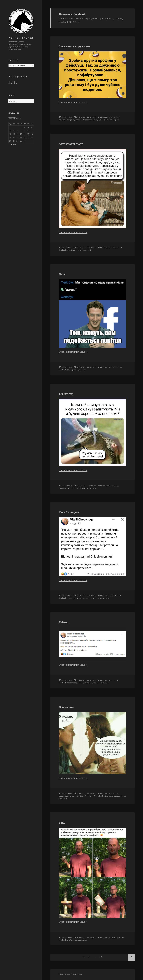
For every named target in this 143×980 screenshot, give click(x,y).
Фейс (62, 274)
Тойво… (64, 622)
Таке (62, 823)
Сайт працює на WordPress (70, 974)
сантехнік (88, 683)
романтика (63, 796)
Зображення (67, 117)
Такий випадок (69, 512)
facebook (88, 120)
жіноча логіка (110, 796)
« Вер (13, 144)
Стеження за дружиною (75, 46)
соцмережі (114, 120)
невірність (105, 120)
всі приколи (105, 247)
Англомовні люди (71, 144)
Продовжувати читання (73, 102)
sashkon (93, 117)
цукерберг (81, 370)
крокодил (82, 488)
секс (113, 680)
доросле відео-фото (75, 683)
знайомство (72, 940)
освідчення (121, 796)
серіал (96, 683)
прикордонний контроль (77, 598)
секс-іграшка (94, 598)
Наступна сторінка (131, 957)
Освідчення (67, 707)
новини (114, 596)
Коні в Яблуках (21, 38)
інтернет (71, 120)
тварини (62, 488)
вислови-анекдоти (108, 117)
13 (101, 956)
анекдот (96, 120)
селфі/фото (116, 937)
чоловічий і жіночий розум (80, 796)
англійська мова (74, 250)
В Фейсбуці (66, 394)
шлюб (78, 120)
